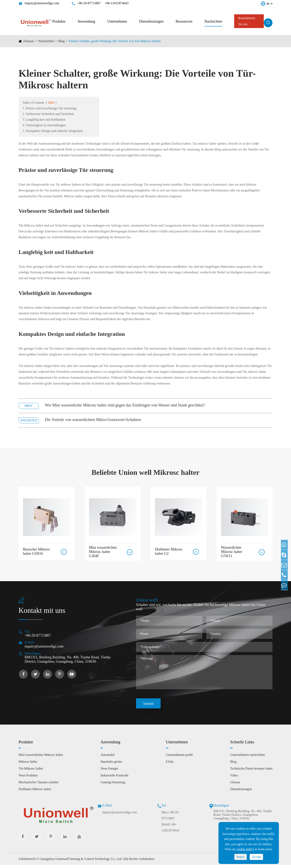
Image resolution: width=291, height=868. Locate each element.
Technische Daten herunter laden (251, 772)
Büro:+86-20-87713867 (170, 818)
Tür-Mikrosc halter (31, 772)
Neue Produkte (28, 779)
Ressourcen (184, 21)
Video (234, 779)
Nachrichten (213, 21)
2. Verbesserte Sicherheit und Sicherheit (48, 114)
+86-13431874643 (116, 3)
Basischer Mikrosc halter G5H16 (36, 550)
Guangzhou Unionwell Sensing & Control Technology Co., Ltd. (81, 862)
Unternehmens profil (179, 758)
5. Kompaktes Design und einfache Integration (53, 131)
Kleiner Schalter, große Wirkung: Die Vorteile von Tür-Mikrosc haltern (115, 41)
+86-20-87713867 (89, 3)
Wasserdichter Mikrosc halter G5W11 (232, 552)
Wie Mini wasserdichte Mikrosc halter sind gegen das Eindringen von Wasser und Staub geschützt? (125, 405)
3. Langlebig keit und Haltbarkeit (44, 120)
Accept (256, 857)
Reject (241, 857)
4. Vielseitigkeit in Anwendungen (44, 125)
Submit (148, 707)
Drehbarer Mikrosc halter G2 (169, 550)
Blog (61, 41)
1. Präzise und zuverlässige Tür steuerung (49, 108)
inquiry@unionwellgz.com (42, 3)
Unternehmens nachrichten (247, 758)
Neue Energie (109, 772)
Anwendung (86, 21)
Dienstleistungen (151, 21)
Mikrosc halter (28, 765)
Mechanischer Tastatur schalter (39, 785)
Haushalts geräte (111, 765)
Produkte (59, 21)
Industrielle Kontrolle (114, 779)
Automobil (108, 758)
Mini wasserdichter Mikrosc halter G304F (103, 552)
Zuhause (29, 41)
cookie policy (245, 849)
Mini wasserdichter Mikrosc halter (41, 758)
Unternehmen (117, 21)
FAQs (170, 765)
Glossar (235, 785)
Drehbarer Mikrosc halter (35, 792)
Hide (51, 103)
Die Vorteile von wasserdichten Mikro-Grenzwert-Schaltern (93, 420)
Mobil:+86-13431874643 (170, 831)
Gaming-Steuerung (113, 785)
